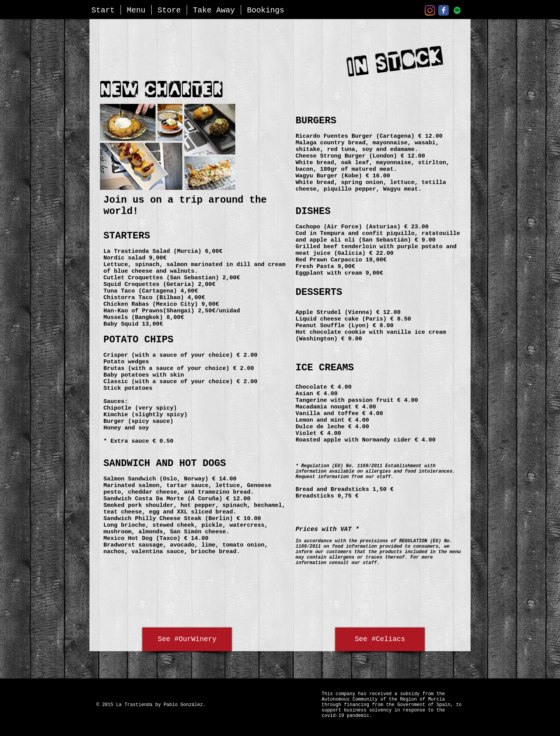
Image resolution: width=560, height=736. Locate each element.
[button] (136, 10)
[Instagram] (430, 10)
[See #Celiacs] (380, 639)
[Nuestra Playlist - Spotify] (457, 10)
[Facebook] (444, 10)
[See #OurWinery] (187, 639)
